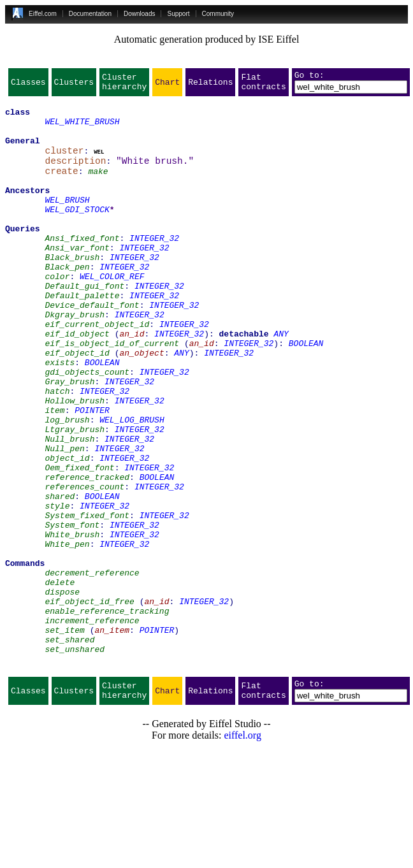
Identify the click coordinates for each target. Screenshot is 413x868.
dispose (62, 691)
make (98, 186)
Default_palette (82, 335)
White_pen (67, 633)
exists (60, 416)
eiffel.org (243, 852)
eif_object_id (77, 404)
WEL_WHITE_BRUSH (82, 129)
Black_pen (67, 301)
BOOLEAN (306, 393)
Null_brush (69, 507)
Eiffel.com (43, 14)
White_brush (72, 622)
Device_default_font (92, 347)
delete (60, 679)
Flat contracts (263, 85)
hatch (57, 450)
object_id (67, 530)
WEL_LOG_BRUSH (132, 484)
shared (60, 576)
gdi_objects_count (87, 427)
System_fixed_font (87, 599)
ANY (281, 381)
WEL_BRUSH (67, 221)
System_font (72, 611)
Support (178, 14)
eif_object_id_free (89, 702)
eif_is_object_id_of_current (112, 393)
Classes (28, 85)
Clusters (74, 85)
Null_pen (64, 519)
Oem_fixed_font (79, 542)
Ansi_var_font (77, 278)
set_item (64, 737)
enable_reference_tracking (107, 714)
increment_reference (92, 725)
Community (218, 14)
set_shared (69, 748)
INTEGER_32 (154, 266)
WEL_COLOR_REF (112, 312)
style (57, 588)
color (57, 312)
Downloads (139, 14)
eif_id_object (77, 381)
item (54, 473)
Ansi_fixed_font (82, 266)
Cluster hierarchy (124, 85)
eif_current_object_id (97, 370)
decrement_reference (92, 668)
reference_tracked (87, 553)
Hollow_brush (75, 461)
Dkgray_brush (75, 358)
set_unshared (75, 760)
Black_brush (72, 289)
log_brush (67, 484)
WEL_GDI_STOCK (77, 232)
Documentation (90, 14)
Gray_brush (69, 438)
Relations (210, 85)
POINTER (92, 473)
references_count (84, 565)
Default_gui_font (84, 324)
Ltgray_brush (75, 496)
